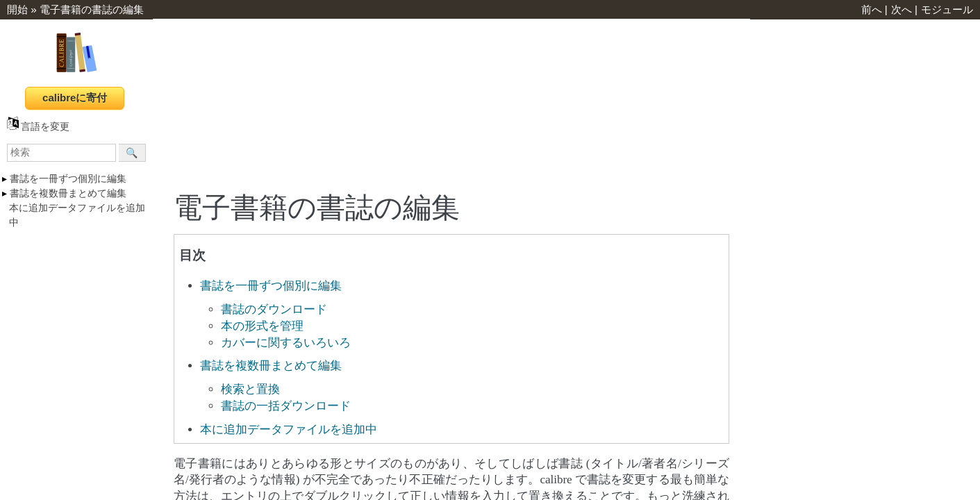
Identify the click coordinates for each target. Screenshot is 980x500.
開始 (17, 9)
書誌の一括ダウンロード (286, 406)
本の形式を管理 (262, 326)
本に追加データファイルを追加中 (289, 430)
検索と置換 (250, 389)
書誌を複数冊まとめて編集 (68, 193)
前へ (872, 9)
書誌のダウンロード (274, 309)
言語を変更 (38, 127)
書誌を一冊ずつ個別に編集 (68, 179)
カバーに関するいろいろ (286, 343)
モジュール (947, 9)
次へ (902, 9)
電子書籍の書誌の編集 (92, 9)
